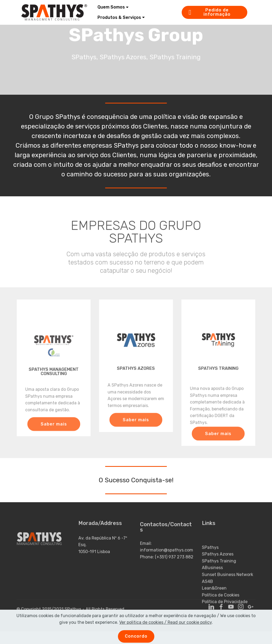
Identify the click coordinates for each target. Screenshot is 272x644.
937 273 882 (181, 562)
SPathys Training (219, 577)
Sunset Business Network (228, 590)
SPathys (210, 563)
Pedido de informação (210, 12)
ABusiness (212, 583)
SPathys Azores (218, 570)
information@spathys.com (167, 555)
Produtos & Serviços (119, 17)
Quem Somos (111, 7)
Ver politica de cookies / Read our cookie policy (165, 628)
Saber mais (54, 428)
